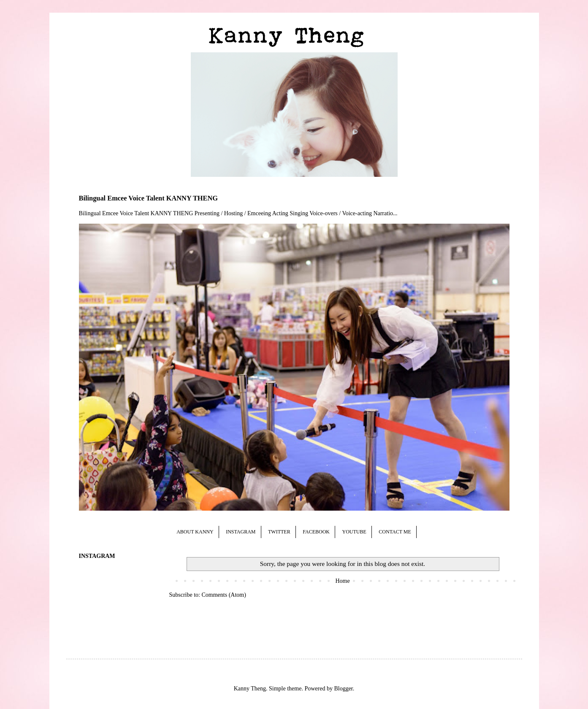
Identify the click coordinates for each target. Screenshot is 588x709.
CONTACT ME (395, 532)
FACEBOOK (316, 532)
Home (342, 581)
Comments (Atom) (224, 595)
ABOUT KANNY (195, 532)
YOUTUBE (354, 532)
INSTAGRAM (241, 532)
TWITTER (279, 532)
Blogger (343, 689)
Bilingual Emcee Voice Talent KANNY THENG (149, 198)
